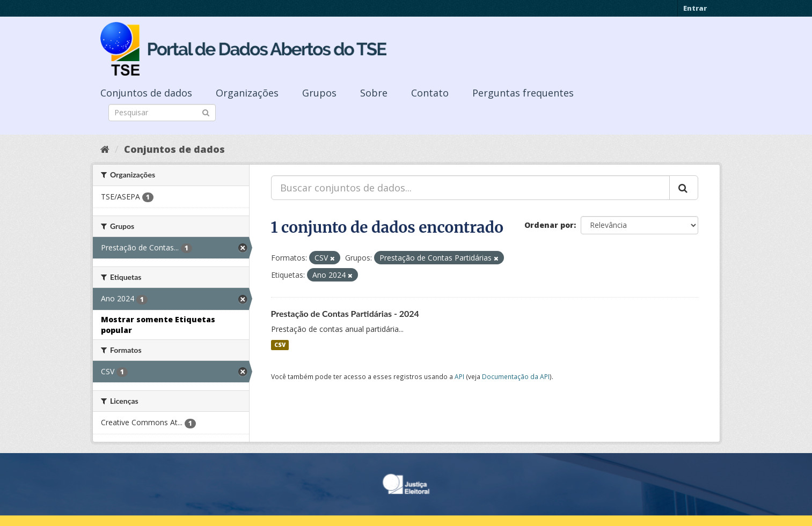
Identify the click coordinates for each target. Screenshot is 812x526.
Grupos (319, 93)
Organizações (247, 93)
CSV (280, 345)
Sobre (374, 93)
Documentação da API (516, 376)
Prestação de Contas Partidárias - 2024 (345, 313)
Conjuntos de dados (146, 93)
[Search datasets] (162, 113)
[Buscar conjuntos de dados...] (470, 188)
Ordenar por (549, 225)
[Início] (105, 149)
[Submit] (206, 112)
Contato (430, 93)
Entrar (695, 8)
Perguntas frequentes (523, 93)
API (459, 376)
